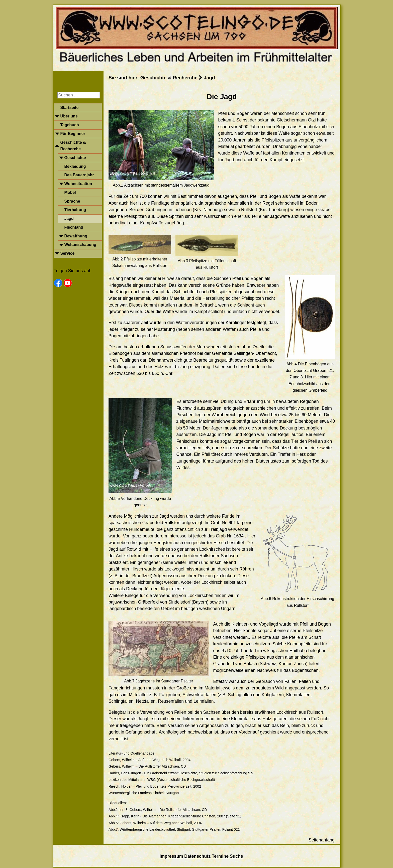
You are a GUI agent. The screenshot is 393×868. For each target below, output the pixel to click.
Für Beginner (73, 134)
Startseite (69, 108)
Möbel (70, 192)
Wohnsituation (78, 184)
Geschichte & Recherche (73, 146)
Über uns (69, 116)
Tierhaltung (75, 210)
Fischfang (74, 227)
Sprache (72, 201)
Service (67, 253)
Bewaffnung (76, 236)
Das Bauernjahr (79, 175)
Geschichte (75, 158)
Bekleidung (75, 166)
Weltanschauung (80, 245)
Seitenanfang (322, 840)
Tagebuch (69, 125)
